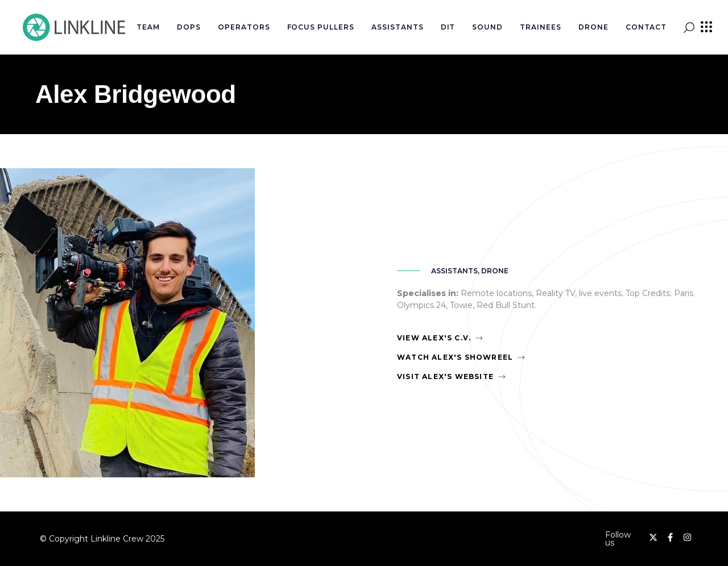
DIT (448, 27)
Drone (593, 27)
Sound (487, 27)
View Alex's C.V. (434, 338)
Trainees (541, 27)
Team (148, 27)
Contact (646, 27)
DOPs (189, 27)
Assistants (398, 27)
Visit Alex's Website (445, 376)
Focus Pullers (321, 27)
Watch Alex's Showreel (455, 357)
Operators (244, 27)
